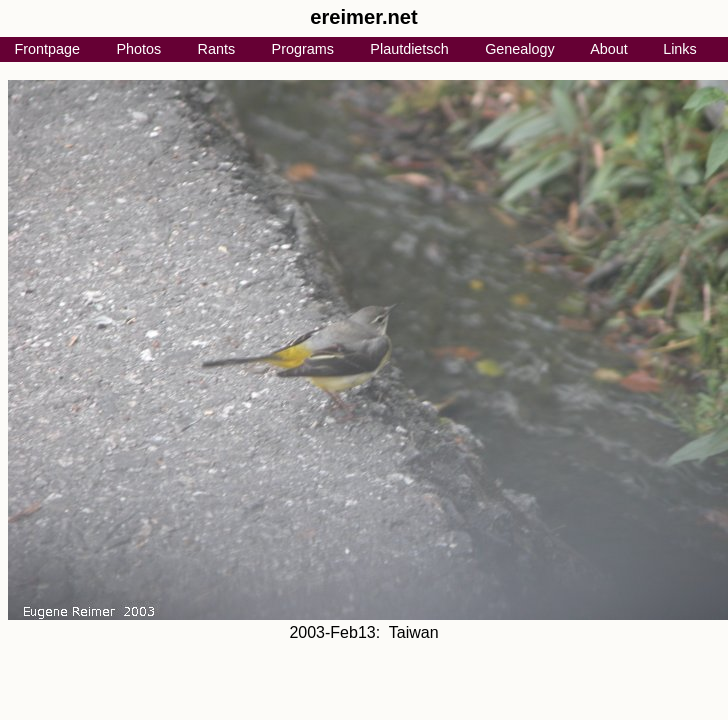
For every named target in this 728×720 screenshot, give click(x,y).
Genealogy (520, 49)
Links (680, 49)
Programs (303, 49)
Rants (217, 49)
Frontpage (47, 49)
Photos (138, 49)
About (609, 49)
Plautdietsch (409, 49)
